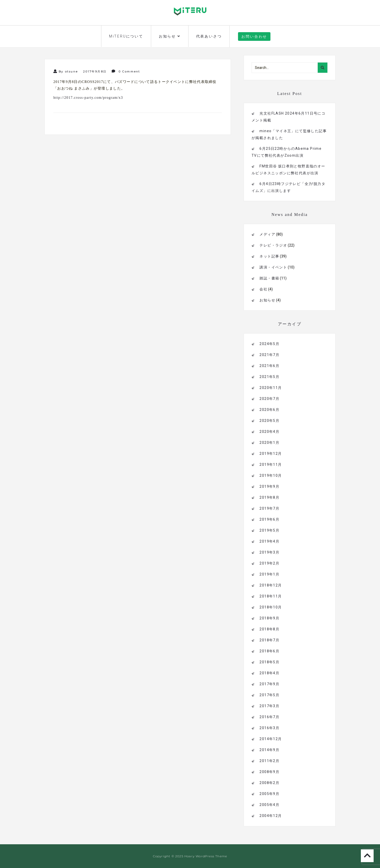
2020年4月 (269, 432)
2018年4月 (269, 673)
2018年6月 (269, 651)
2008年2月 (269, 783)
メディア (267, 234)
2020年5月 (269, 421)
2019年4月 (269, 541)
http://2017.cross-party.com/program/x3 (88, 98)
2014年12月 (271, 739)
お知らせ (170, 36)
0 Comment (126, 71)
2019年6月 (269, 519)
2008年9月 (269, 772)
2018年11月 (271, 596)
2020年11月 (271, 388)
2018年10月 (271, 607)
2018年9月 (269, 618)
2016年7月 (269, 717)
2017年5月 (269, 695)
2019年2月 (269, 563)
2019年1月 (269, 574)
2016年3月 (269, 728)
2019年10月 (271, 475)
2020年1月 (269, 443)
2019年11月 (271, 464)
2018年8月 (269, 629)
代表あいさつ (209, 36)
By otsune (66, 71)
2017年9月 (269, 684)
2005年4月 (269, 805)
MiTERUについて (126, 36)
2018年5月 (269, 662)
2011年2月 (269, 761)
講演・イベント (273, 267)
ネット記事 (269, 256)
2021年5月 (269, 377)
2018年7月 (269, 640)
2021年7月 (269, 355)
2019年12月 (271, 454)
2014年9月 (269, 750)
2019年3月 (269, 552)
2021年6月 (269, 366)
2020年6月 (269, 410)
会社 (263, 289)
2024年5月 (269, 344)
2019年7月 (269, 508)
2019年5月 (269, 530)
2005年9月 (269, 794)
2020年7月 (269, 399)
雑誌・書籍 (269, 278)
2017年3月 (269, 706)
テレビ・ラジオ (273, 245)
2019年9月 (269, 486)
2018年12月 (271, 585)
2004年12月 (271, 816)
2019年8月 (269, 497)
